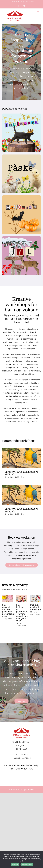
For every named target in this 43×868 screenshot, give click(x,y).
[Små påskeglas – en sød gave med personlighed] (7, 599)
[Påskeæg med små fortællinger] (36, 599)
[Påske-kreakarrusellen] (22, 155)
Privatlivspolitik (27, 865)
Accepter (15, 865)
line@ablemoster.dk (27, 2)
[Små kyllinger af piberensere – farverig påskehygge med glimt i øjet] (21, 599)
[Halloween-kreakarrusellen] (22, 196)
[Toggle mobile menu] (38, 12)
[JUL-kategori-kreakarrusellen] (22, 237)
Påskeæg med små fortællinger (36, 607)
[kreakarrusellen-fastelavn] (22, 114)
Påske (10, 619)
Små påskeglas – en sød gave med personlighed (9, 609)
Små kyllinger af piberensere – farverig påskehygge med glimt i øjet (22, 613)
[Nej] (40, 860)
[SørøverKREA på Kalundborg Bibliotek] (22, 458)
